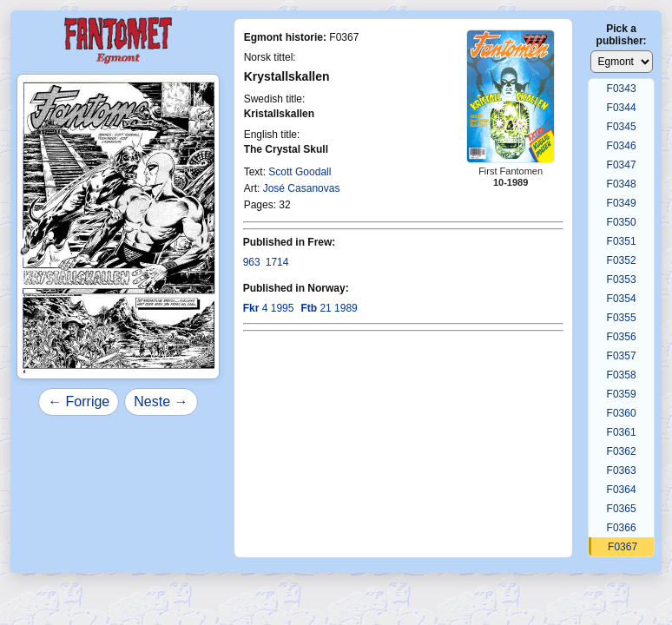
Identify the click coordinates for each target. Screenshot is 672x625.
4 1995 (269, 308)
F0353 (622, 280)
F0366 (622, 528)
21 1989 (329, 308)
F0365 (622, 509)
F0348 (622, 184)
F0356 (622, 337)
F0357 (622, 356)
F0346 (622, 146)
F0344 (622, 108)
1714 (277, 262)
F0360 (622, 413)
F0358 (622, 375)
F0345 (622, 127)
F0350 (622, 222)
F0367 (623, 547)
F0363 (622, 470)
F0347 (622, 165)
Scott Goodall (300, 172)
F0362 (622, 451)
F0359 (622, 394)
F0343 (622, 89)
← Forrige (79, 401)
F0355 (622, 318)
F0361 (622, 432)
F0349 (622, 203)
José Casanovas (302, 188)
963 (252, 262)
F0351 (622, 241)
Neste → (161, 401)
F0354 (622, 299)
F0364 (622, 490)
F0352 (622, 260)
